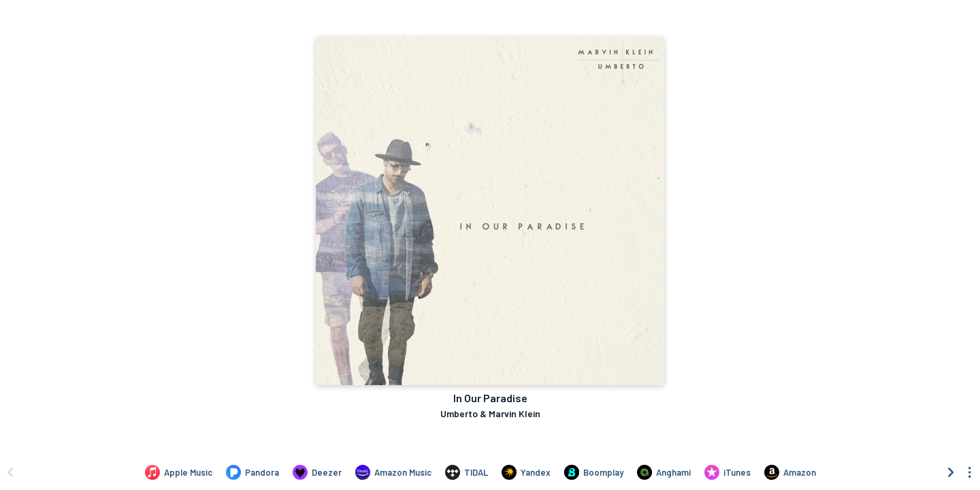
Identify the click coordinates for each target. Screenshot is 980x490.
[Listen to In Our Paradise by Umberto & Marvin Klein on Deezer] (317, 472)
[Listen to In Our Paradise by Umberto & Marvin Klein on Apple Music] (179, 472)
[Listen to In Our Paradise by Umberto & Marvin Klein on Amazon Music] (393, 472)
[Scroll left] (10, 472)
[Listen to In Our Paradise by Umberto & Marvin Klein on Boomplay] (594, 472)
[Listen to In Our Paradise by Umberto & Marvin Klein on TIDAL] (467, 472)
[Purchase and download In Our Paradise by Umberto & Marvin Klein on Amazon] (790, 472)
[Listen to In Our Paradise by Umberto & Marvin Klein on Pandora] (252, 472)
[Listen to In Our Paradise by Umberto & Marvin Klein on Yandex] (526, 472)
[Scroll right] (951, 472)
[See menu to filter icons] (970, 472)
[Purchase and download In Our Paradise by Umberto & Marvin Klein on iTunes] (728, 472)
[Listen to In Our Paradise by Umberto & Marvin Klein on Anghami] (664, 472)
